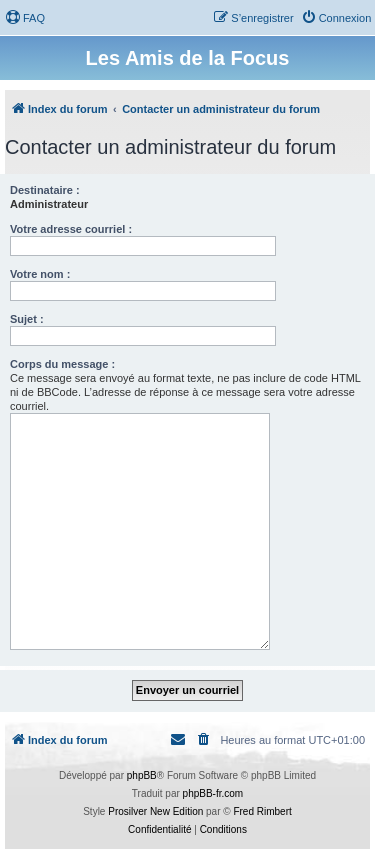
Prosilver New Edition (155, 811)
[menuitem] (25, 18)
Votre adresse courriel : (71, 229)
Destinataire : (45, 190)
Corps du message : (62, 364)
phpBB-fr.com (213, 793)
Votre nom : (40, 274)
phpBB (142, 775)
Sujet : (27, 319)
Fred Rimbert (262, 811)
